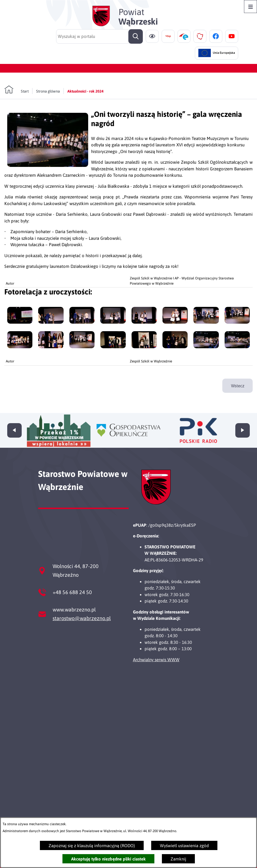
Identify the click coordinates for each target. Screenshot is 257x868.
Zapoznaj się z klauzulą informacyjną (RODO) (92, 846)
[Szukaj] (136, 36)
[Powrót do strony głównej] (16, 90)
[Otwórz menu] (250, 7)
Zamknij (178, 859)
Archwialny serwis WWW (156, 660)
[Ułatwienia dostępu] (152, 36)
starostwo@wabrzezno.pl (82, 618)
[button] (48, 165)
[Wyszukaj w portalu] (99, 36)
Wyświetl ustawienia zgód (184, 846)
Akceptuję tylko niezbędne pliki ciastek (108, 859)
